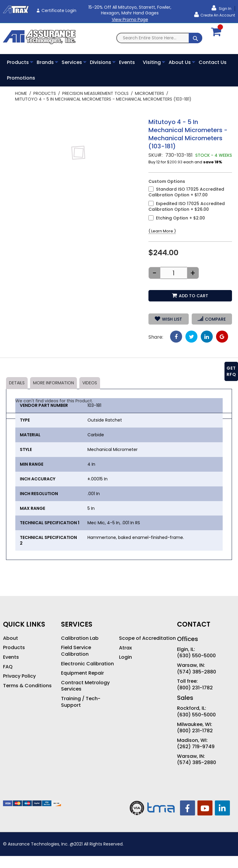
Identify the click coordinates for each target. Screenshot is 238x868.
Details (17, 383)
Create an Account (218, 15)
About (11, 638)
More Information (53, 383)
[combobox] (159, 38)
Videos (90, 383)
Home (21, 93)
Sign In (225, 9)
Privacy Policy (19, 676)
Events (11, 657)
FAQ (8, 667)
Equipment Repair (82, 673)
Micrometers (150, 93)
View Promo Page (130, 20)
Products (45, 93)
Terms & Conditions (27, 686)
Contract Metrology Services (85, 686)
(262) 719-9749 (196, 747)
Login (125, 657)
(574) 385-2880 (197, 672)
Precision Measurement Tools (95, 93)
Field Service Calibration (76, 651)
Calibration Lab (80, 638)
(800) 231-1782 (195, 688)
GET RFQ (231, 371)
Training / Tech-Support (81, 702)
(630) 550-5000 (196, 656)
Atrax (125, 648)
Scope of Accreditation (147, 638)
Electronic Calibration (87, 664)
